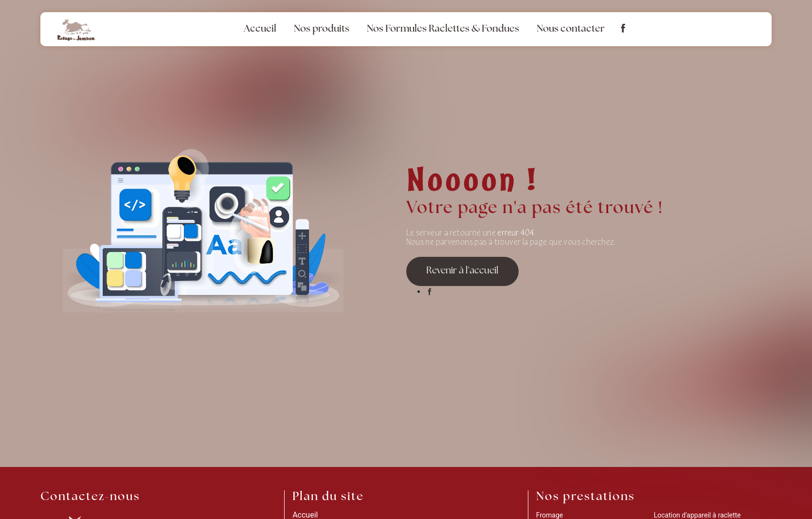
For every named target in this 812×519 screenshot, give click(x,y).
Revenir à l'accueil (462, 271)
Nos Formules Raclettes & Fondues (443, 29)
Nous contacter (571, 29)
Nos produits (322, 29)
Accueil (260, 29)
